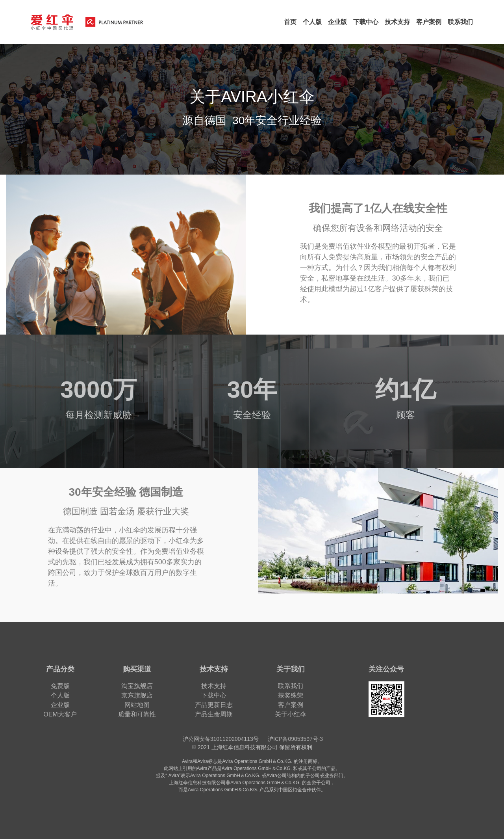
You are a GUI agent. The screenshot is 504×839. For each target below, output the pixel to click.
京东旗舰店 (137, 695)
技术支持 (214, 686)
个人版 (60, 695)
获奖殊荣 (291, 695)
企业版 (60, 705)
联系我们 (291, 686)
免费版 (60, 686)
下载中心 (214, 695)
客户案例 (291, 705)
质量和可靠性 (137, 714)
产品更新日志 (214, 705)
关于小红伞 (291, 714)
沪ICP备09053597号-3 (295, 739)
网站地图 (137, 705)
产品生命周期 (214, 714)
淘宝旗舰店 (137, 686)
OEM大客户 (60, 714)
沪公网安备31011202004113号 (221, 739)
